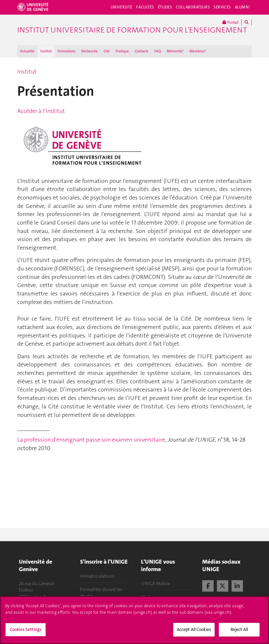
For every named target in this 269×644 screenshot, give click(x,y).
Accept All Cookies (194, 633)
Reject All (239, 633)
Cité (107, 51)
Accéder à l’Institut (41, 111)
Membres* (198, 51)
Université (122, 7)
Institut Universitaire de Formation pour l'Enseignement (132, 30)
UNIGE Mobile (156, 583)
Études (165, 7)
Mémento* (175, 51)
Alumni (242, 7)
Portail (230, 22)
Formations (67, 51)
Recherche (90, 51)
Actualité (27, 51)
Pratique (122, 51)
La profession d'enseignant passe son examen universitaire (91, 440)
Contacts (142, 51)
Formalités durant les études (101, 593)
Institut (46, 51)
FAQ (158, 51)
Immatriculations (97, 576)
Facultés (145, 7)
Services (222, 7)
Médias (148, 597)
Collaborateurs (193, 7)
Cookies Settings (26, 633)
